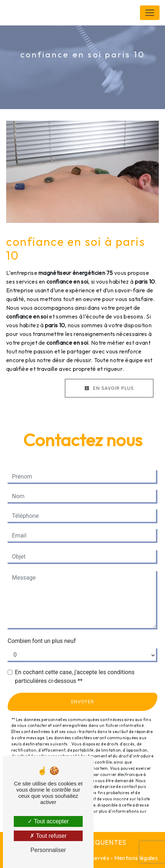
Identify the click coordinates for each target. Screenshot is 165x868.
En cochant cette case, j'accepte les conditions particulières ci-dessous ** (75, 677)
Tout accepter (48, 821)
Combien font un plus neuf (42, 641)
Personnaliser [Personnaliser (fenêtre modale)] (48, 850)
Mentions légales (135, 858)
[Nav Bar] (150, 13)
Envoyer (83, 702)
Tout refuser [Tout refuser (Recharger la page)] (48, 836)
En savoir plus (109, 388)
